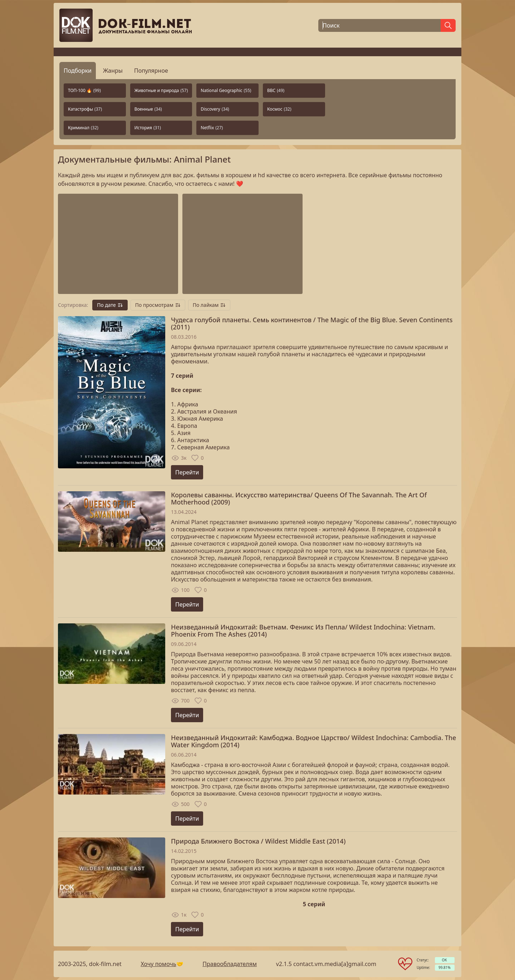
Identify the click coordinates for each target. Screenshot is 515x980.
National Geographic (226, 90)
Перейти (187, 472)
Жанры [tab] (113, 71)
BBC (276, 90)
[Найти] (448, 25)
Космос (279, 109)
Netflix (212, 128)
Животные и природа (161, 90)
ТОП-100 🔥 (84, 90)
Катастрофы (85, 109)
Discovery (215, 109)
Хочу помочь (158, 964)
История (148, 128)
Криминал (83, 128)
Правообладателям (230, 964)
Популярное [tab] (151, 71)
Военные (148, 109)
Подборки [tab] (78, 71)
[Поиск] (379, 25)
